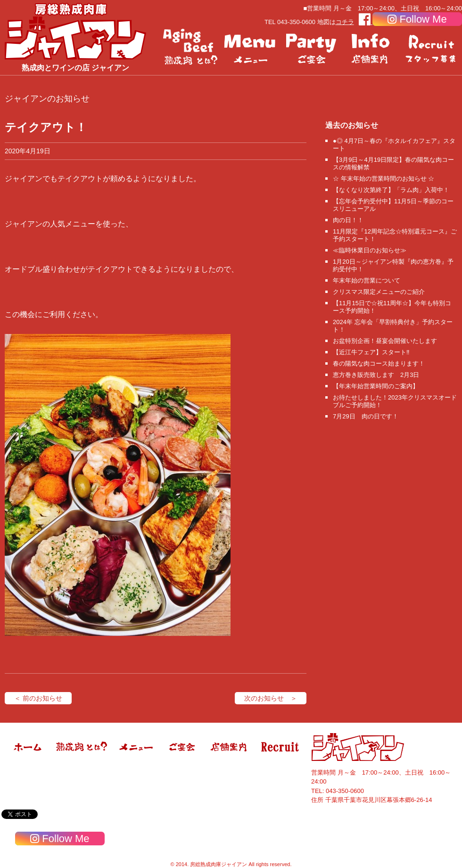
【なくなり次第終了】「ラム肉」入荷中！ (391, 190)
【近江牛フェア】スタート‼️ (371, 352)
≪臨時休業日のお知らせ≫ (370, 250)
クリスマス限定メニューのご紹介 (379, 292)
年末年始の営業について (367, 280)
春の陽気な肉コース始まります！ (379, 363)
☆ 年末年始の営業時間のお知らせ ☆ (384, 179)
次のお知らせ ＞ (271, 698)
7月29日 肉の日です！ (366, 416)
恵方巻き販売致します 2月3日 (376, 375)
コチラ (345, 22)
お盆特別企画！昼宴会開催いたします (385, 341)
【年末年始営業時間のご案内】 (376, 386)
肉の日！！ (348, 220)
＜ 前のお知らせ (38, 698)
